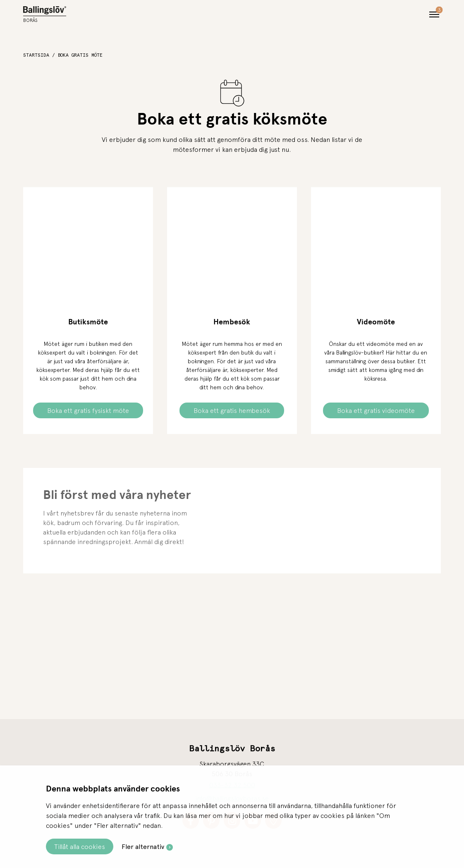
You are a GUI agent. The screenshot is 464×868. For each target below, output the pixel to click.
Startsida (36, 55)
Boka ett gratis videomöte (376, 410)
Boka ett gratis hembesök (232, 410)
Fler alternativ (143, 847)
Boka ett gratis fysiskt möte (88, 410)
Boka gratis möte (80, 55)
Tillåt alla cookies (80, 846)
